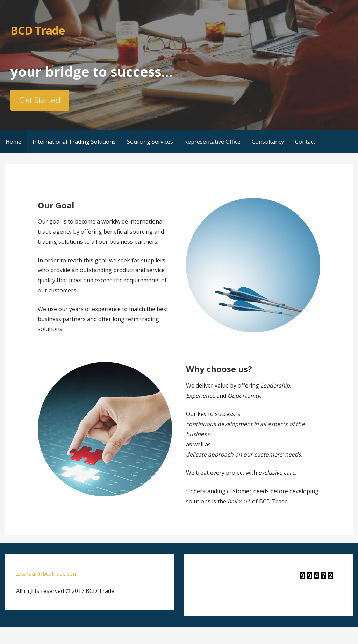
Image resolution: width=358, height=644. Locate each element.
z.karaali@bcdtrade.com (47, 574)
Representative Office (212, 142)
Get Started (40, 100)
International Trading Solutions (74, 142)
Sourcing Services (150, 142)
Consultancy (268, 142)
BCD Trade (37, 30)
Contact (305, 142)
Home (13, 142)
